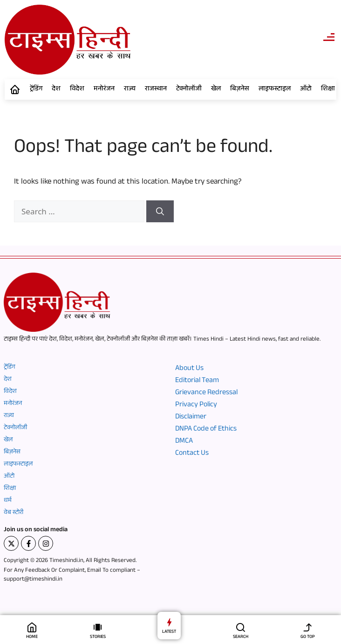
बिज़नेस (240, 89)
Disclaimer (191, 418)
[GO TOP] (308, 627)
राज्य (130, 89)
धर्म (8, 501)
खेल (216, 89)
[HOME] (32, 627)
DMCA (184, 442)
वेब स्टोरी (14, 513)
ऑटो (306, 89)
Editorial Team (197, 381)
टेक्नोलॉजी (189, 89)
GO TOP (308, 637)
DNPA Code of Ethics (206, 430)
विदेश (77, 89)
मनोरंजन (104, 89)
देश (56, 89)
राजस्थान (156, 89)
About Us (189, 369)
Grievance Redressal (206, 393)
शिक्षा (328, 89)
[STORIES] (98, 627)
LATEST (169, 632)
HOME (32, 637)
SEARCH (241, 637)
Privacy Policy (196, 405)
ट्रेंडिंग (36, 89)
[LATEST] (169, 622)
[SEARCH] (241, 627)
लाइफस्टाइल (275, 89)
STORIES (98, 637)
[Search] (160, 212)
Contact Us (192, 454)
